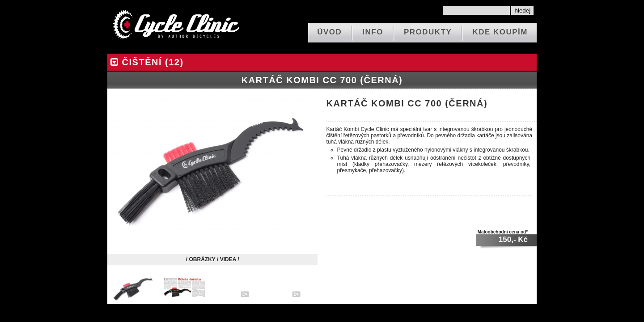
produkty (428, 32)
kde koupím (500, 32)
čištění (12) (146, 62)
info (373, 32)
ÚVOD (329, 32)
